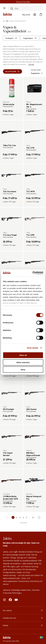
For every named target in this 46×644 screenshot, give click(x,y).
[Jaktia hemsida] (7, 15)
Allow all (23, 355)
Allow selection (23, 362)
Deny (23, 370)
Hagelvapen (30, 38)
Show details (33, 348)
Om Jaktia (23, 610)
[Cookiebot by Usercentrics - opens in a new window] (33, 273)
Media (23, 625)
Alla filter (13, 71)
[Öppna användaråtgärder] (35, 15)
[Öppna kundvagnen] (41, 15)
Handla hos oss (23, 618)
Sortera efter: (37, 72)
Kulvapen (11, 38)
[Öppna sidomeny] (4, 8)
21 (33, 517)
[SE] (41, 639)
